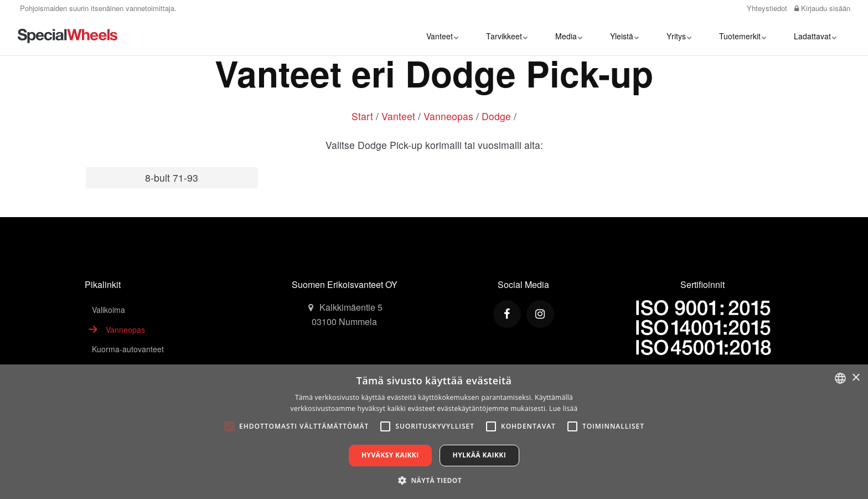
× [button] (856, 378)
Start (362, 116)
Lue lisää (563, 408)
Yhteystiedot (766, 8)
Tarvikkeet (507, 36)
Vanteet (442, 36)
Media (569, 36)
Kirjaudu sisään (822, 8)
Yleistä (624, 36)
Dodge (496, 116)
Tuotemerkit (743, 36)
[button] (434, 480)
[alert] (434, 432)
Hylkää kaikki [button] (479, 455)
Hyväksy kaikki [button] (390, 455)
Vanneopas (448, 116)
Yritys (679, 36)
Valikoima (108, 310)
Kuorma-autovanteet (128, 349)
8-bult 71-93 (172, 178)
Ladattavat (815, 36)
